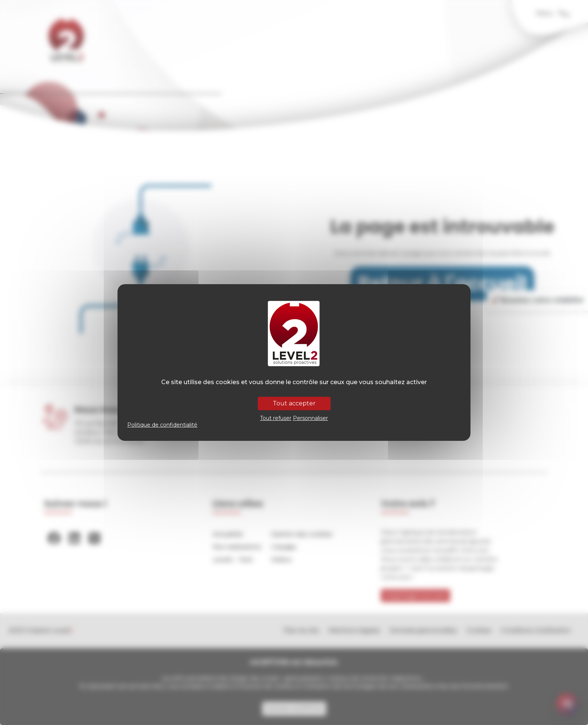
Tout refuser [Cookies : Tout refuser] (276, 418)
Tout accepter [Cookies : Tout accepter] (294, 403)
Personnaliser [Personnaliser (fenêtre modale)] (310, 418)
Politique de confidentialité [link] (162, 425)
